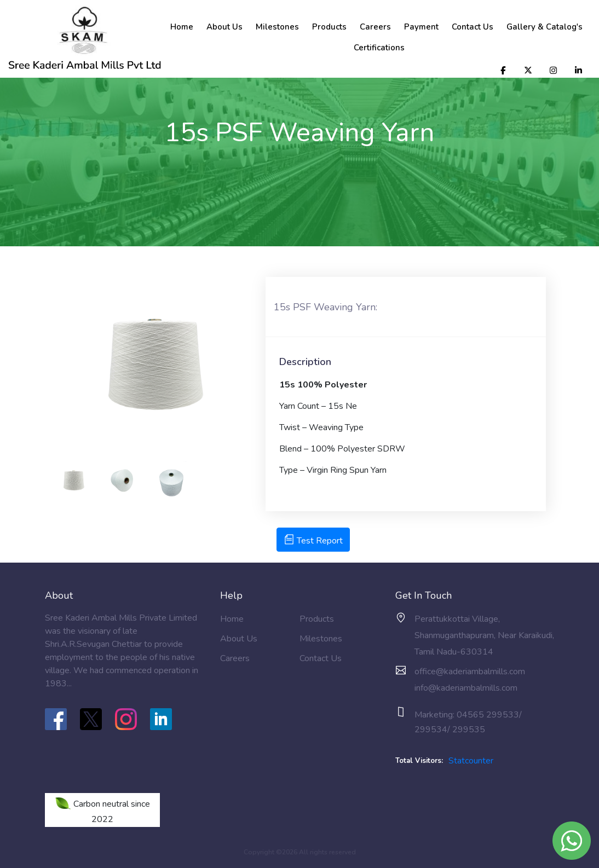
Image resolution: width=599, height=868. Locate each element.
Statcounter (471, 761)
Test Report (313, 541)
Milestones (277, 27)
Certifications (379, 48)
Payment (421, 27)
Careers (375, 27)
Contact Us (473, 27)
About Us (224, 27)
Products (329, 27)
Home (182, 27)
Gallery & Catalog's (545, 27)
